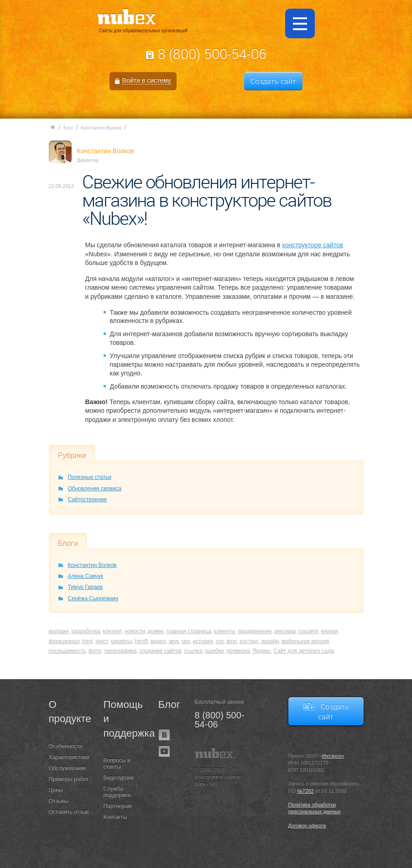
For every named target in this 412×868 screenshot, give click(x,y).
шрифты (122, 641)
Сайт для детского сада (303, 651)
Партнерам (118, 806)
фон (232, 641)
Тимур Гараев (86, 587)
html (87, 641)
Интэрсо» (333, 756)
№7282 (305, 791)
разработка (86, 631)
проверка (238, 651)
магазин (59, 631)
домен (155, 631)
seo (186, 641)
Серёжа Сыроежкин (93, 598)
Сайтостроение (88, 499)
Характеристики (69, 757)
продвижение (255, 631)
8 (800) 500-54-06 (212, 54)
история (203, 641)
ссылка (193, 651)
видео (158, 641)
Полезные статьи (90, 477)
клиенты (225, 631)
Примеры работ (69, 779)
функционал (64, 641)
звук (174, 641)
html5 (141, 641)
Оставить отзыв (69, 812)
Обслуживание (68, 768)
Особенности (66, 746)
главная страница (189, 631)
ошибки (214, 651)
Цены (56, 790)
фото (95, 651)
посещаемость (68, 651)
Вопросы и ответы (117, 764)
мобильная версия (305, 641)
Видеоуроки (119, 778)
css (220, 641)
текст (102, 641)
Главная (52, 127)
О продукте (69, 712)
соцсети (308, 631)
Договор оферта (307, 826)
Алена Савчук (86, 576)
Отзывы (59, 801)
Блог (68, 128)
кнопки (329, 631)
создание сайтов (160, 651)
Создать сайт (273, 81)
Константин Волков (101, 128)
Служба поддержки (117, 792)
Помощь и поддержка (124, 719)
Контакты (115, 817)
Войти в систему (147, 80)
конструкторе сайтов (313, 245)
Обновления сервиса (95, 489)
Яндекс (261, 651)
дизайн (270, 641)
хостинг (249, 641)
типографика (120, 651)
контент (112, 631)
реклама (285, 631)
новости (135, 631)
